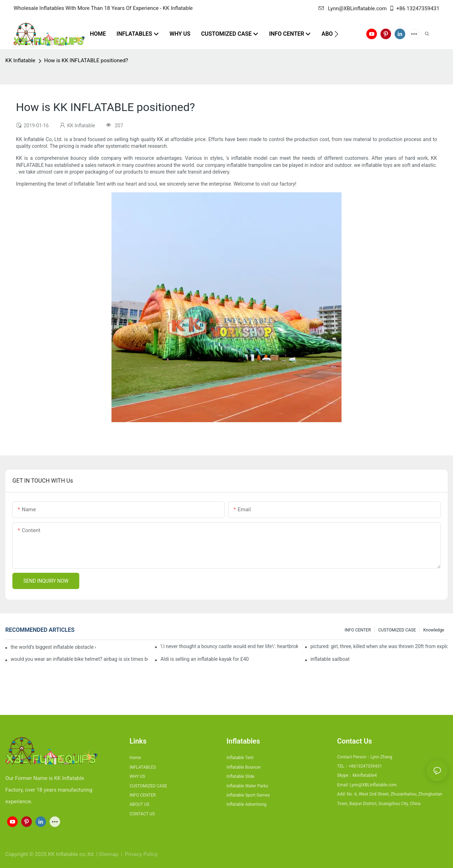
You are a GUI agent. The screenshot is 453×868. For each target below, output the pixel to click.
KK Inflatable (20, 60)
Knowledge (434, 630)
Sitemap (109, 854)
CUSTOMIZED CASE (397, 630)
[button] (336, 34)
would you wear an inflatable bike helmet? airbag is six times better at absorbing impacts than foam (79, 659)
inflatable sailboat (330, 659)
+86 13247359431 (414, 8)
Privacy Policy (141, 854)
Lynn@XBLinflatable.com (352, 8)
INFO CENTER (358, 630)
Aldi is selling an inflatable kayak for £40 (204, 659)
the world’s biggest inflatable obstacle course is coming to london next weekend (53, 647)
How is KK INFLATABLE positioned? (86, 60)
